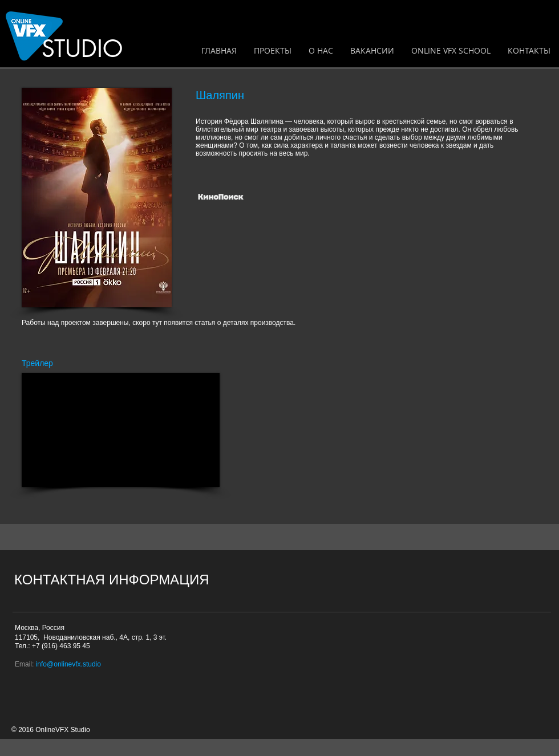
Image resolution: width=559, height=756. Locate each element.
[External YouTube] (121, 430)
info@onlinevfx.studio (68, 664)
